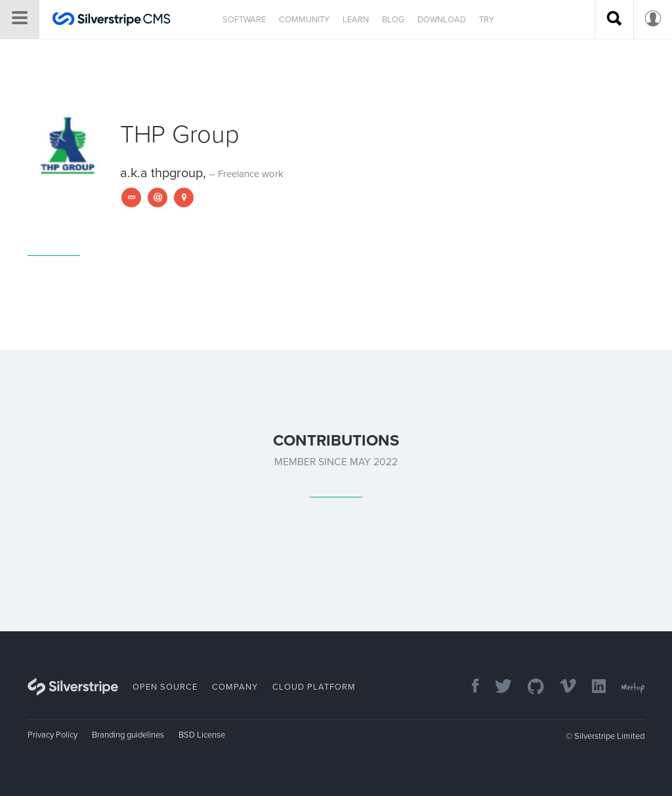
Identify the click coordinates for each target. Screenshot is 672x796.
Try (487, 20)
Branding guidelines (128, 735)
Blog (393, 20)
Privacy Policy (52, 735)
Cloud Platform (314, 687)
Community (304, 20)
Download (442, 20)
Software (244, 20)
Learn (356, 20)
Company (235, 687)
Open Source (165, 687)
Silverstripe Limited (609, 736)
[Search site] (614, 20)
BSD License (202, 735)
